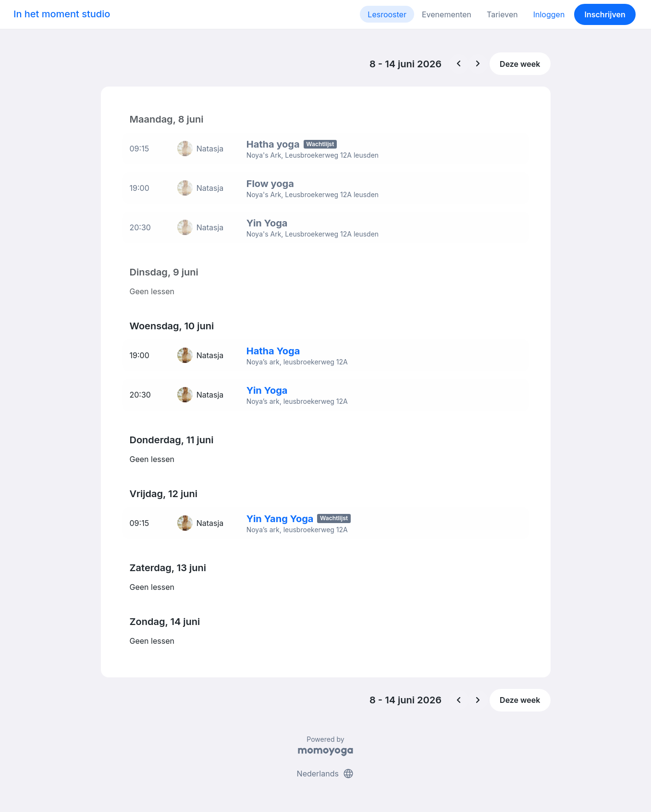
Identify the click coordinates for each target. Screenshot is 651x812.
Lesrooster (387, 14)
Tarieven (502, 14)
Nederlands (326, 768)
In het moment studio (62, 14)
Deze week (520, 64)
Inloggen (549, 14)
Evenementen (447, 14)
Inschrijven (605, 14)
